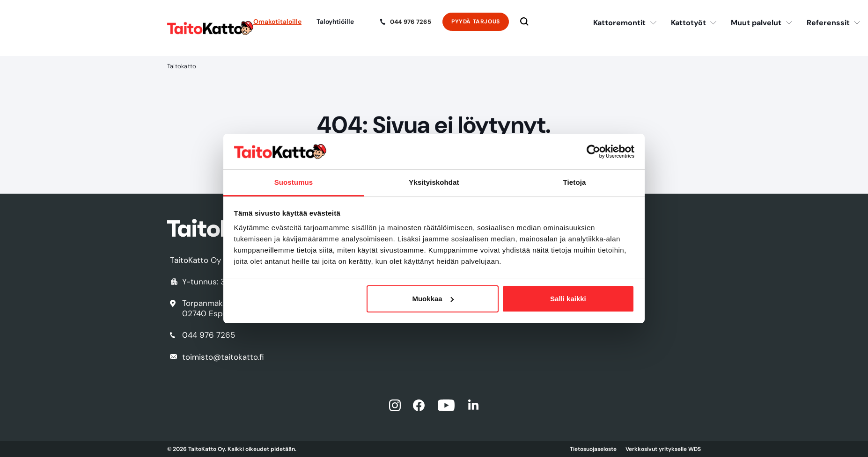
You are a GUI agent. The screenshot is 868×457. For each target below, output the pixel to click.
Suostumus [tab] (294, 182)
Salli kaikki (568, 299)
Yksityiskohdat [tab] (434, 182)
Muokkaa (433, 299)
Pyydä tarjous (476, 22)
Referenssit (828, 23)
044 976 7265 (411, 22)
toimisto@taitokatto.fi (223, 357)
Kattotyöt (688, 23)
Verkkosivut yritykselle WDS (663, 449)
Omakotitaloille (277, 22)
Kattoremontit (619, 23)
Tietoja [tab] (575, 182)
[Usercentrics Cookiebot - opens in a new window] (593, 152)
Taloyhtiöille (335, 22)
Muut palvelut (756, 23)
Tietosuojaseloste (593, 449)
